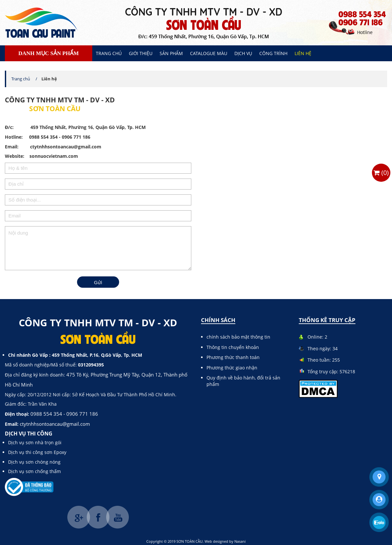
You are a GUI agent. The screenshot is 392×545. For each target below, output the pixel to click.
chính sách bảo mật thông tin (238, 337)
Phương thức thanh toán (233, 357)
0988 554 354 (362, 14)
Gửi (98, 282)
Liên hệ (303, 53)
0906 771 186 (361, 22)
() (381, 173)
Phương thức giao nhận (232, 368)
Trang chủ (109, 53)
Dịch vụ (243, 53)
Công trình (273, 53)
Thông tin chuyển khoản (233, 347)
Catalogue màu (209, 53)
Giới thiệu (141, 53)
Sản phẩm (171, 53)
